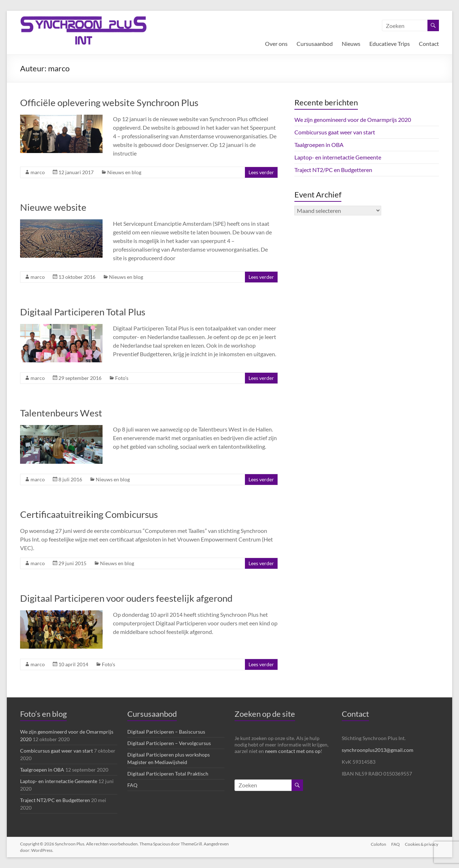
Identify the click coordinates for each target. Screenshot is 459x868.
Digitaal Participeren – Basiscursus (166, 732)
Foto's (122, 378)
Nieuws (351, 44)
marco (38, 172)
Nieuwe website (53, 207)
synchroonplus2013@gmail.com (378, 750)
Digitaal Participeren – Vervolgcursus (169, 743)
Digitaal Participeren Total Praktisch (168, 774)
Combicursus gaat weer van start (335, 132)
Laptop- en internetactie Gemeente (338, 157)
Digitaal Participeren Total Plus (83, 312)
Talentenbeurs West (61, 413)
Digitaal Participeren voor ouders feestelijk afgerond (126, 598)
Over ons (276, 44)
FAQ (132, 785)
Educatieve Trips (390, 44)
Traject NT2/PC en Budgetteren (333, 170)
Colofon (378, 844)
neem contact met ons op (293, 751)
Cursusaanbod (315, 44)
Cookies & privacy (422, 844)
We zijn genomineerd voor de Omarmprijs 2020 (353, 120)
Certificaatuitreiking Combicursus (89, 514)
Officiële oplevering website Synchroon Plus (109, 102)
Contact (429, 44)
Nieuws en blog (124, 172)
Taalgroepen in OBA (319, 145)
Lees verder (261, 172)
